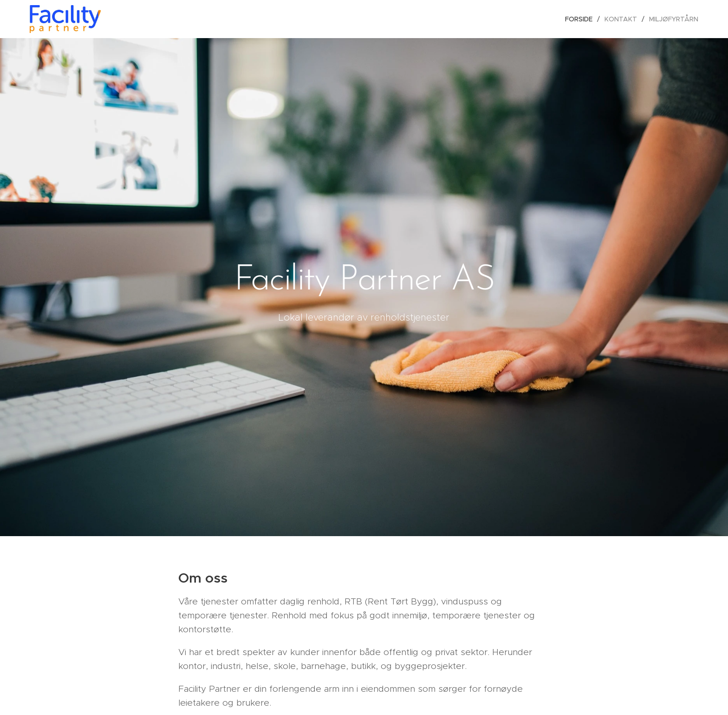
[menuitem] (581, 19)
